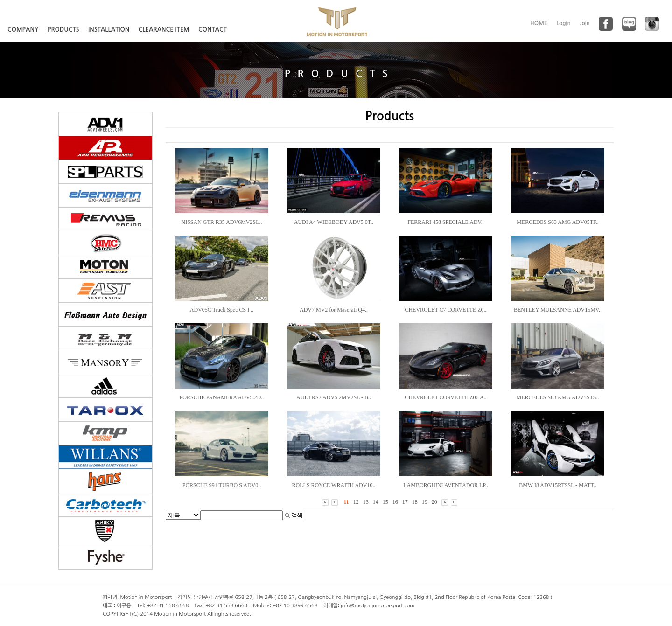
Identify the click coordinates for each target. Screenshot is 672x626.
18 (415, 502)
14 (376, 502)
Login (563, 23)
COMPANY (23, 30)
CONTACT (213, 30)
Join (585, 23)
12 (356, 502)
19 (425, 502)
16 (395, 502)
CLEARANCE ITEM (164, 30)
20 (434, 502)
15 (385, 502)
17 (405, 502)
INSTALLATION (109, 30)
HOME (539, 23)
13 (366, 502)
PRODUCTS (63, 30)
